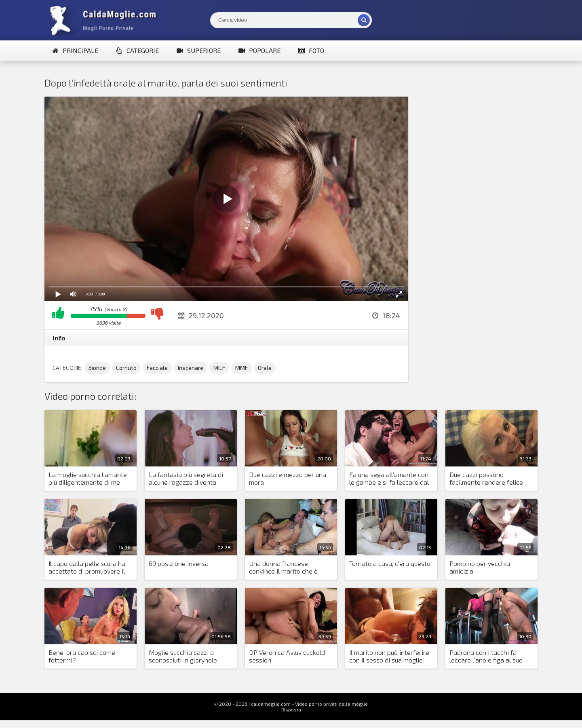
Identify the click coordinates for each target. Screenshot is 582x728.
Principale (75, 50)
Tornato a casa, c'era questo (390, 563)
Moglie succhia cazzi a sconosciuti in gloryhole (183, 656)
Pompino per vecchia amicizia (480, 567)
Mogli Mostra (105, 20)
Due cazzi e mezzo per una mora (288, 478)
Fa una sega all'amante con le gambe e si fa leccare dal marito (389, 479)
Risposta (291, 709)
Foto (311, 50)
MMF (241, 368)
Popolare (259, 50)
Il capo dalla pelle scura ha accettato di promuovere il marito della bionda (87, 568)
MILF (219, 368)
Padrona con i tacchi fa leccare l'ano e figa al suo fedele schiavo (486, 656)
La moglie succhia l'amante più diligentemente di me (88, 478)
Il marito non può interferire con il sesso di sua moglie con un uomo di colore (389, 656)
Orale (265, 368)
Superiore (199, 50)
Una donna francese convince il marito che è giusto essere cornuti (283, 568)
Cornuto (126, 368)
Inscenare (191, 368)
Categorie (137, 50)
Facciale (157, 368)
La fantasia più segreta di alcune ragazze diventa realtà (186, 479)
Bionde (97, 368)
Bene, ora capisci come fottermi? (82, 656)
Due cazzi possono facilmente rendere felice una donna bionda (486, 479)
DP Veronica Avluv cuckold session (287, 656)
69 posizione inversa (179, 563)
